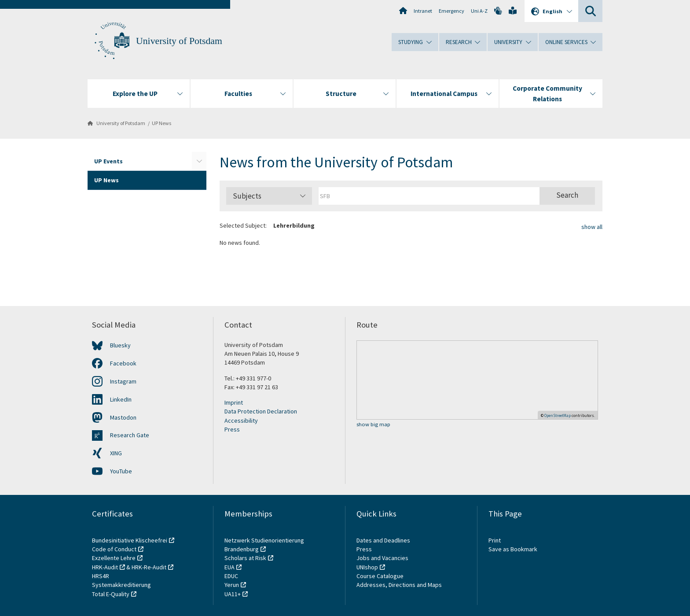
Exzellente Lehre (114, 558)
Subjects (269, 196)
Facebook (123, 363)
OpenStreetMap (558, 415)
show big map (373, 425)
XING (116, 453)
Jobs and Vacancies (382, 558)
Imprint (234, 402)
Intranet (423, 11)
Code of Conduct (114, 549)
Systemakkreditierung (121, 585)
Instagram (123, 381)
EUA (229, 567)
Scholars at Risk (245, 558)
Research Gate (130, 435)
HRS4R (101, 576)
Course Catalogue (380, 576)
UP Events (108, 161)
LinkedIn (121, 399)
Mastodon (123, 417)
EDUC (231, 576)
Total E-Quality (111, 594)
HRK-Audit (105, 567)
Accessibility (241, 421)
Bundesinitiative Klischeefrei (130, 540)
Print (495, 540)
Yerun (232, 585)
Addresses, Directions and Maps (399, 585)
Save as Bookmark (513, 549)
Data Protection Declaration (261, 411)
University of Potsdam (179, 41)
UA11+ (233, 594)
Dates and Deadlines (383, 540)
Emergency (451, 11)
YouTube (121, 471)
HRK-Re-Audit (149, 567)
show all (592, 227)
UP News (161, 123)
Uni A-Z (479, 11)
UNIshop (367, 567)
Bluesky (120, 345)
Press (232, 429)
